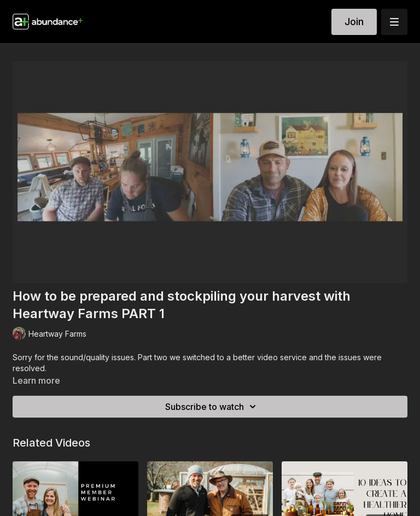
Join (354, 22)
